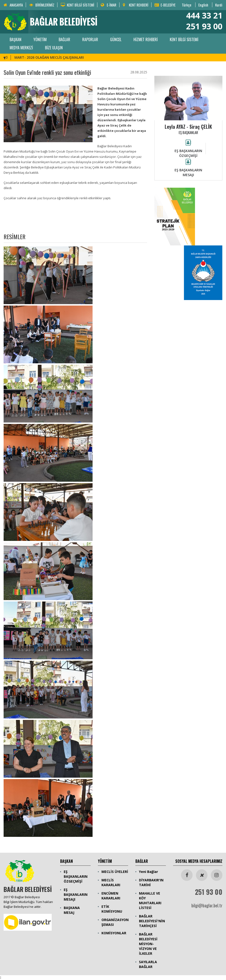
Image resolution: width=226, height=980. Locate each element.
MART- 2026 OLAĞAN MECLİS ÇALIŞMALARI (49, 57)
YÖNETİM (40, 39)
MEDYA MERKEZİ (21, 48)
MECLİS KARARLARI (111, 882)
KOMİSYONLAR (114, 933)
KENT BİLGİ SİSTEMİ (184, 39)
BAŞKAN (16, 39)
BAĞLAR (64, 39)
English (203, 5)
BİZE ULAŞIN (54, 48)
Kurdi (219, 5)
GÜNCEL (116, 39)
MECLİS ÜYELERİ (115, 872)
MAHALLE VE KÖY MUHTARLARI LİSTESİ (150, 900)
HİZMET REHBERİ (146, 39)
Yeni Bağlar (148, 872)
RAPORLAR (90, 39)
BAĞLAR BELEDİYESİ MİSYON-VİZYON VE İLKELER (148, 944)
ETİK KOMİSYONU (112, 909)
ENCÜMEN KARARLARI (111, 896)
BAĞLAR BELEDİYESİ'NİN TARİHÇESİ (152, 921)
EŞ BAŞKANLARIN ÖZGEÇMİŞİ (76, 876)
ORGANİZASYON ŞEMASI (115, 922)
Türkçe (187, 5)
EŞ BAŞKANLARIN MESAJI (76, 894)
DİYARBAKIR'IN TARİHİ (151, 882)
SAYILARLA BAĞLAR (148, 964)
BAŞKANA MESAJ (72, 910)
